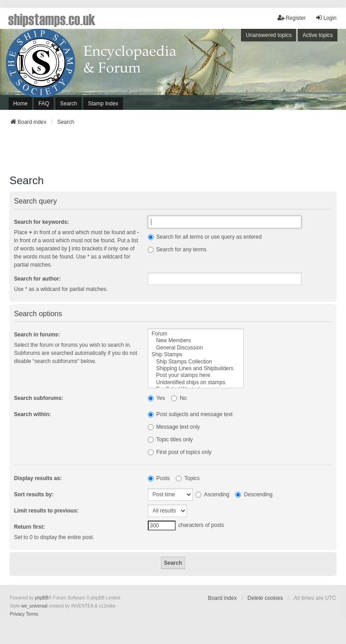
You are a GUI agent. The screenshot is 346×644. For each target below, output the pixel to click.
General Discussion (196, 348)
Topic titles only (171, 440)
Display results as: (38, 478)
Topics (188, 478)
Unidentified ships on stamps (196, 383)
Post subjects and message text (190, 414)
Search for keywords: (41, 222)
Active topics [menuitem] (317, 35)
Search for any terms (177, 249)
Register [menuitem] (292, 18)
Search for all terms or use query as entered (205, 237)
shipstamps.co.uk (52, 19)
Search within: (32, 414)
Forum (196, 334)
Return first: (30, 527)
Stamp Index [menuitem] (103, 104)
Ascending (212, 494)
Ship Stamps (196, 355)
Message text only (174, 427)
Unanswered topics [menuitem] (269, 35)
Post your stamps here (196, 375)
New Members (196, 341)
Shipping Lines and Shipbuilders (196, 369)
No (179, 398)
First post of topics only (180, 452)
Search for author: (37, 279)
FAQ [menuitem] (44, 104)
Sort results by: (34, 494)
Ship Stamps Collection (196, 362)
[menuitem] (17, 614)
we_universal (34, 606)
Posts (159, 478)
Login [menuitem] (326, 18)
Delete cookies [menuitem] (265, 598)
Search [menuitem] (68, 104)
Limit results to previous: (46, 511)
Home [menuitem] (20, 104)
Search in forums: (37, 335)
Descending (254, 494)
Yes (157, 398)
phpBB (42, 598)
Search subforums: (39, 398)
